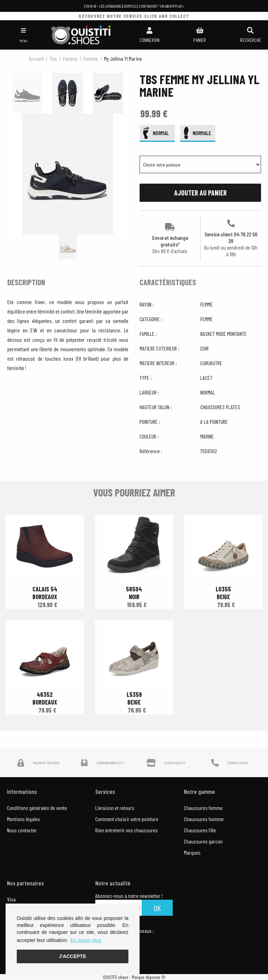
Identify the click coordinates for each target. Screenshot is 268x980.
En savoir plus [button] (86, 940)
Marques (192, 852)
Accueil (36, 58)
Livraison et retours (115, 808)
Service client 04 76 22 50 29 (231, 238)
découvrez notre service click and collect (134, 16)
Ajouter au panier (200, 193)
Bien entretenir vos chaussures (126, 830)
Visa (11, 899)
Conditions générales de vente (37, 808)
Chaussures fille (200, 830)
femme (70, 58)
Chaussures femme (203, 808)
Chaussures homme (204, 819)
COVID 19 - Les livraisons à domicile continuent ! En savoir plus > (134, 6)
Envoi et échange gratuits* (170, 239)
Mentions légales (24, 819)
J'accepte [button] (73, 956)
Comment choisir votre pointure (127, 819)
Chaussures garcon (203, 841)
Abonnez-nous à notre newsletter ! (129, 896)
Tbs (53, 58)
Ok (157, 908)
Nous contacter (22, 830)
